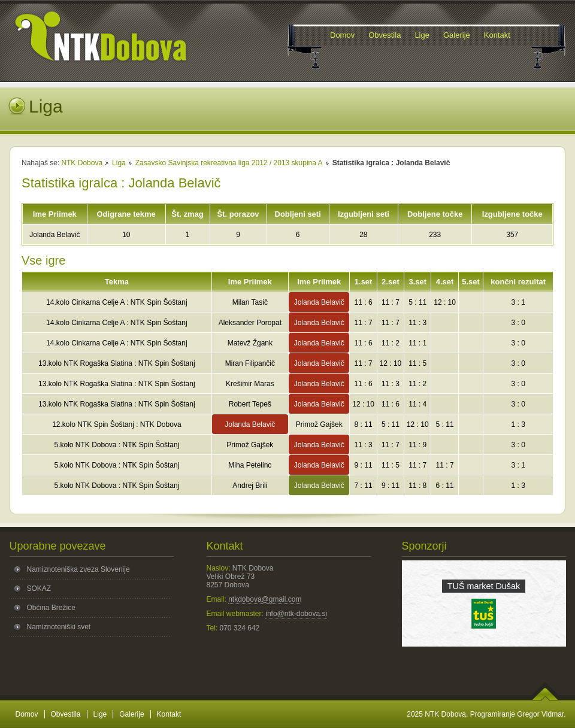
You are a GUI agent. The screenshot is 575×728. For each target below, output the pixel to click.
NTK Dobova (82, 163)
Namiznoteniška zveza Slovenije (78, 569)
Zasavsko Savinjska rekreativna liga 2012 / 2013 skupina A (229, 163)
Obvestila (66, 714)
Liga (119, 163)
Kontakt (169, 714)
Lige (100, 714)
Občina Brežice (51, 608)
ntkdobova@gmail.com (265, 599)
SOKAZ (39, 589)
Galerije (131, 714)
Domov (27, 714)
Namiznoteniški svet (59, 627)
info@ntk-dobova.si (296, 614)
